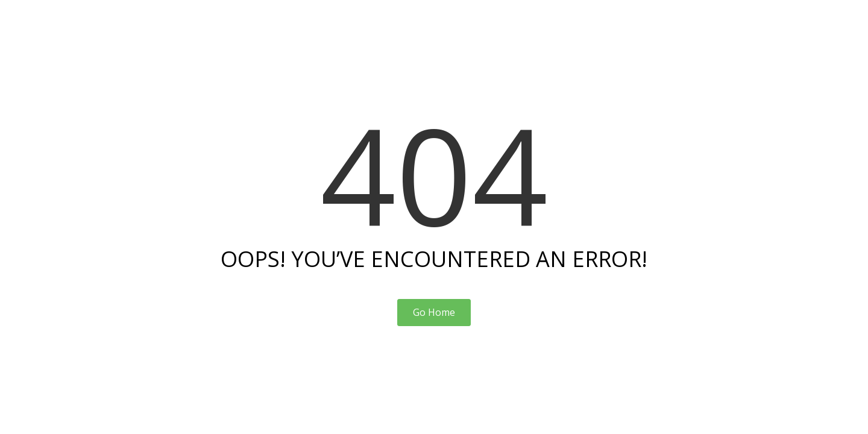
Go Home (434, 312)
